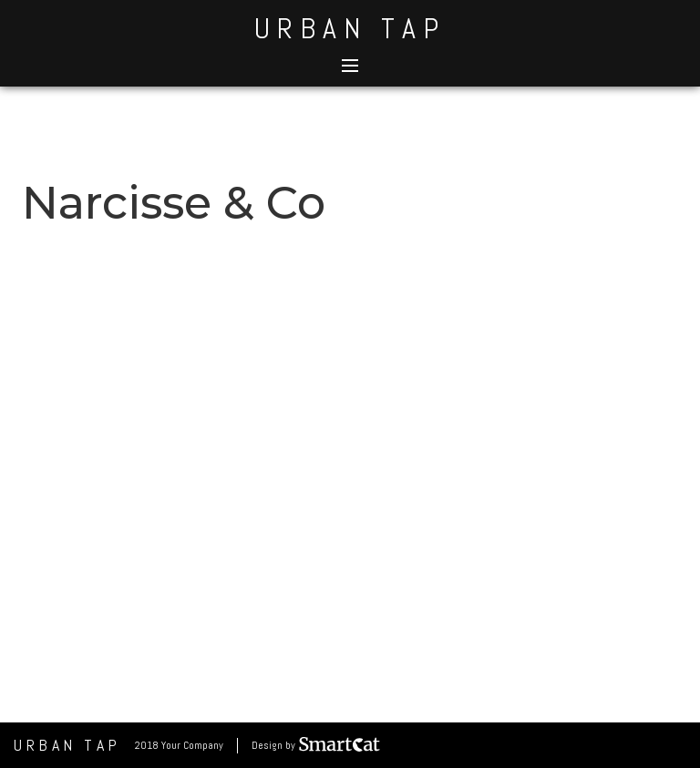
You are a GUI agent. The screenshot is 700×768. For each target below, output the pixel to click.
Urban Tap (350, 28)
